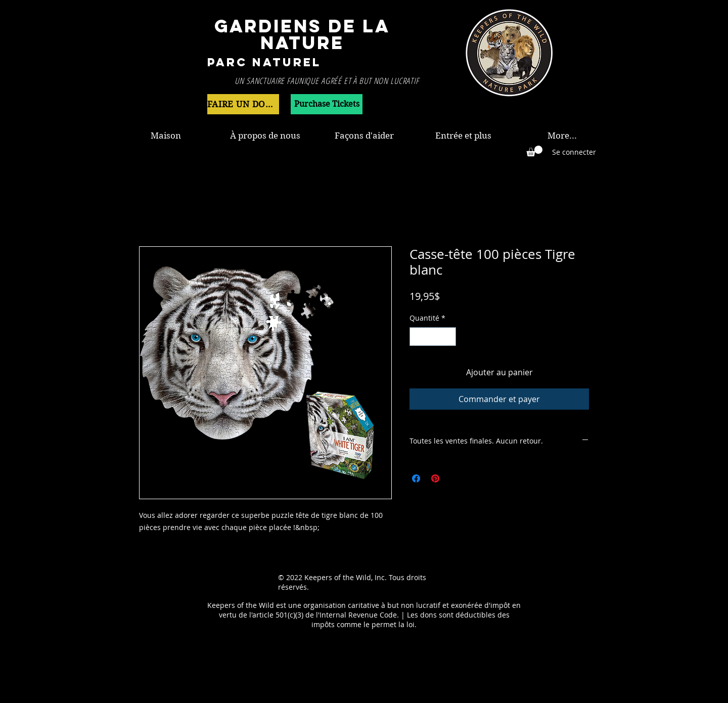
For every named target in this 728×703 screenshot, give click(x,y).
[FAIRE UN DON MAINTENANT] (243, 104)
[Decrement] (417, 337)
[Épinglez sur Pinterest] (435, 478)
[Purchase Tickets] (327, 104)
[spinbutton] (433, 337)
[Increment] (448, 337)
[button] (534, 151)
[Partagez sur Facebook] (416, 478)
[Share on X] (454, 478)
